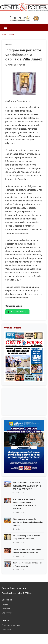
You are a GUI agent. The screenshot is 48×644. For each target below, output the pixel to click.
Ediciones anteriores (11, 625)
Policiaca (6, 609)
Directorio (6, 629)
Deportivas (7, 613)
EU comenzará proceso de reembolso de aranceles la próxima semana (28, 522)
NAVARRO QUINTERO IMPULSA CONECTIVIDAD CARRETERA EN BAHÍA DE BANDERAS (27, 486)
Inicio (4, 35)
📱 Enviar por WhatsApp (17, 312)
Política (11, 35)
